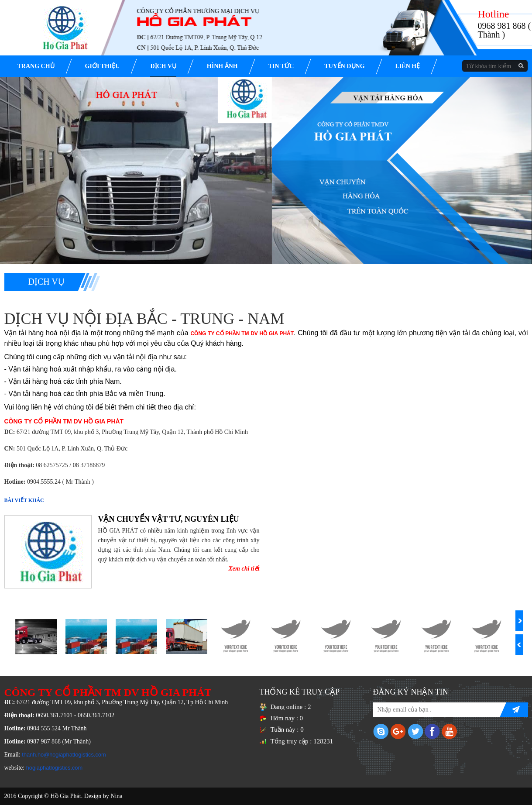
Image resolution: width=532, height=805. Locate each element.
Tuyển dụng (344, 66)
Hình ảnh (222, 66)
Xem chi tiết (244, 569)
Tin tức (281, 66)
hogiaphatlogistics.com (54, 768)
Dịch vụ (163, 66)
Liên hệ (408, 66)
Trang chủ (36, 66)
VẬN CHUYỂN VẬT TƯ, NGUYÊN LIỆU (169, 519)
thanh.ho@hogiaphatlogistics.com (64, 755)
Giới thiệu (103, 66)
